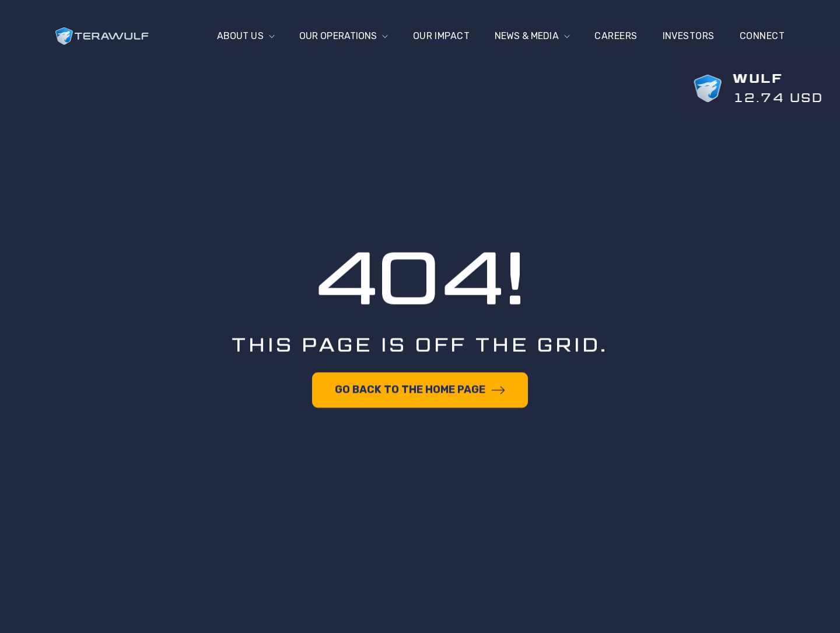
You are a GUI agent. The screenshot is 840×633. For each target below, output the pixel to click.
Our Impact (438, 36)
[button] (238, 36)
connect (762, 36)
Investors (689, 36)
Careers (616, 36)
